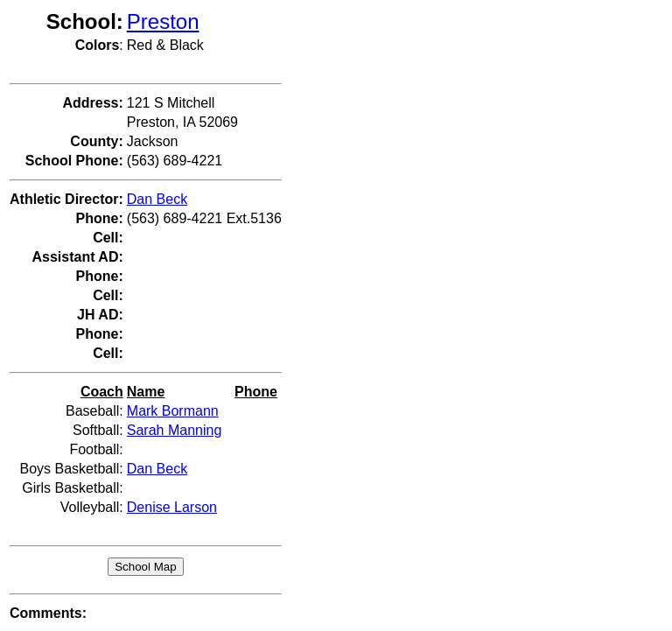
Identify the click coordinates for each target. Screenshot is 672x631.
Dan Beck (157, 199)
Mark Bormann (173, 411)
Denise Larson (172, 507)
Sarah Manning (175, 430)
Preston (163, 21)
